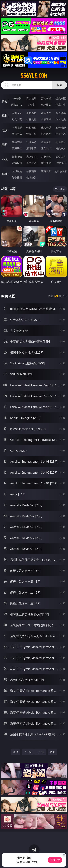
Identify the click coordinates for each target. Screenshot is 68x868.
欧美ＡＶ (46, 113)
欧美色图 (46, 142)
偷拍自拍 (31, 128)
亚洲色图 (31, 142)
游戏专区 (61, 98)
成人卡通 (46, 128)
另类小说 (31, 163)
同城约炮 (17, 171)
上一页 (28, 752)
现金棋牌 (46, 105)
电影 (5, 130)
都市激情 (17, 157)
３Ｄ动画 (61, 113)
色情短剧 (31, 177)
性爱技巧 (61, 163)
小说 (5, 159)
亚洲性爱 (17, 128)
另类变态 (61, 134)
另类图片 (61, 148)
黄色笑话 (46, 163)
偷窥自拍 (17, 142)
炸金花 (31, 105)
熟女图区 (46, 148)
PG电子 (17, 98)
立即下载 (55, 860)
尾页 (52, 752)
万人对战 (46, 98)
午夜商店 (31, 171)
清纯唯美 (31, 148)
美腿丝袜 (17, 148)
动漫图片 (61, 142)
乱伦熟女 (46, 134)
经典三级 (31, 134)
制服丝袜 (17, 134)
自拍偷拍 (31, 113)
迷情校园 (17, 163)
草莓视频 (46, 171)
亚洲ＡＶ (17, 113)
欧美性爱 (61, 128)
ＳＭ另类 (61, 119)
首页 (16, 752)
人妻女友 (46, 157)
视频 (5, 116)
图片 (5, 145)
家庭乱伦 (31, 157)
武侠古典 (61, 157)
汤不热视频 (61, 171)
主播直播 (46, 119)
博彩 (5, 101)
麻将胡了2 (17, 105)
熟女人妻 (17, 119)
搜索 (60, 85)
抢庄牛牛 (61, 105)
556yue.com (34, 76)
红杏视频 (17, 177)
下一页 (40, 752)
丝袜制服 (31, 119)
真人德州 (31, 98)
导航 (5, 174)
